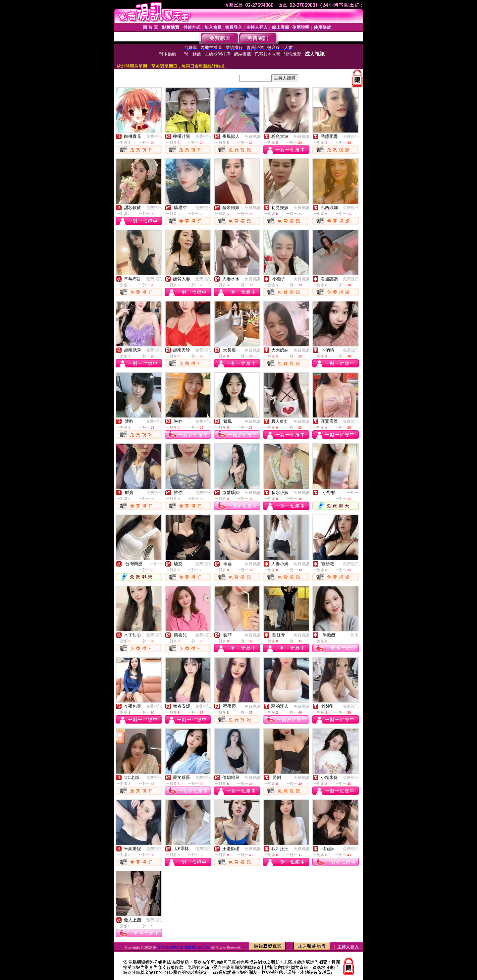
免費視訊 (154, 136)
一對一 (353, 493)
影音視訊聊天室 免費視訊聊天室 (184, 947)
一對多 (353, 635)
